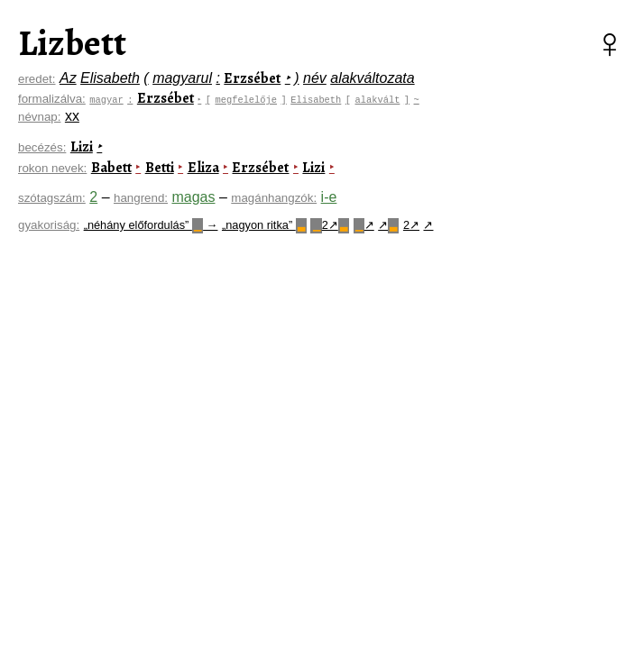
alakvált (380, 99)
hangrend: (141, 198)
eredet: (37, 79)
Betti (160, 168)
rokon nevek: (52, 168)
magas (193, 197)
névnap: (39, 117)
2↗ (330, 225)
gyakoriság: (49, 225)
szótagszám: (52, 198)
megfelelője (248, 99)
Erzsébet (252, 78)
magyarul (182, 78)
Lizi (82, 147)
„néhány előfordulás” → (151, 225)
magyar (106, 99)
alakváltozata (372, 78)
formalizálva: (52, 99)
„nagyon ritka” (264, 225)
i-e (329, 197)
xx (72, 116)
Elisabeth (110, 78)
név (315, 78)
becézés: (42, 147)
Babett (111, 168)
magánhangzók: (274, 198)
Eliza (203, 168)
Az (68, 78)
